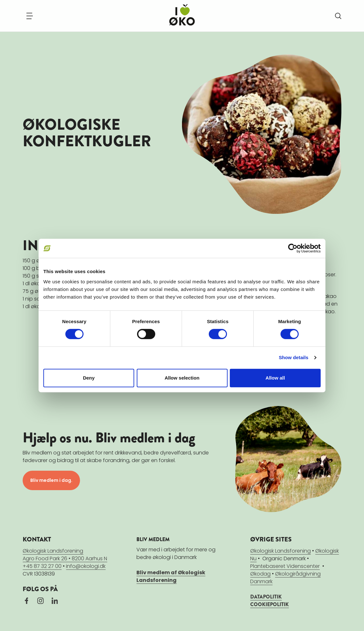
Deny (89, 378)
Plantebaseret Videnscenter (285, 566)
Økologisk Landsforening (280, 551)
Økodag (260, 574)
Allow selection (182, 378)
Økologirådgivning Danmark (285, 578)
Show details (294, 357)
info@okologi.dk (86, 566)
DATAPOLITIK (266, 597)
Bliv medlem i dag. (51, 480)
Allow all (275, 378)
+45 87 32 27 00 (42, 566)
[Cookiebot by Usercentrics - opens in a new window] (293, 248)
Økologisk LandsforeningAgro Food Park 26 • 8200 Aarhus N (65, 555)
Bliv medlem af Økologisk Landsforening (171, 576)
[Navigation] (30, 16)
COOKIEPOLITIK (269, 604)
